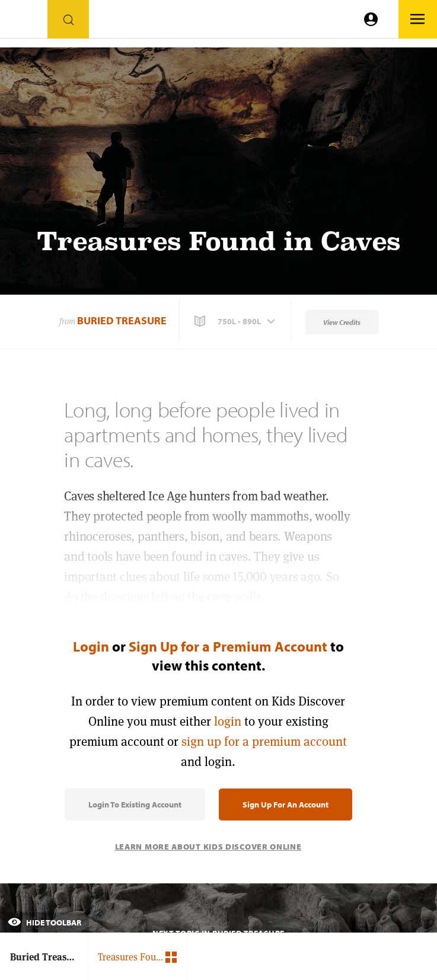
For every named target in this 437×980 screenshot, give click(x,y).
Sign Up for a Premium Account (228, 646)
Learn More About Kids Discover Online (208, 847)
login (228, 721)
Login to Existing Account (135, 805)
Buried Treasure (122, 320)
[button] (236, 321)
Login (91, 646)
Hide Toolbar (44, 922)
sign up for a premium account (264, 741)
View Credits (342, 322)
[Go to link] (24, 22)
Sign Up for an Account (286, 805)
